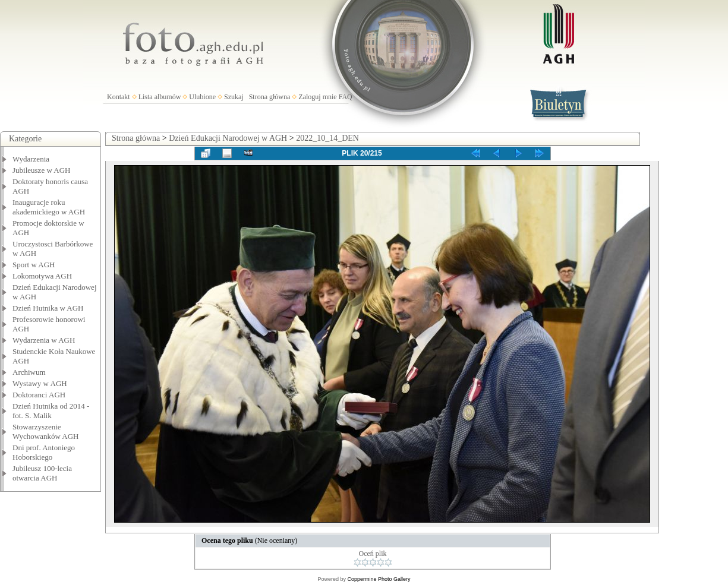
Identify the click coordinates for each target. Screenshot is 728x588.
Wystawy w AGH (40, 383)
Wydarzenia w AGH (44, 340)
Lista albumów (160, 97)
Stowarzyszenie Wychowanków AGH (46, 431)
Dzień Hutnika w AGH (48, 308)
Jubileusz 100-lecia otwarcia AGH (42, 473)
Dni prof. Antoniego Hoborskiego (44, 452)
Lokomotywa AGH (42, 276)
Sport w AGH (34, 265)
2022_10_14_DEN (327, 138)
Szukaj (234, 97)
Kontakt (119, 97)
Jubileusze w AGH (42, 170)
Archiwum (29, 372)
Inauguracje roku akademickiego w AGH (49, 207)
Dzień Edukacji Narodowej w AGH (228, 138)
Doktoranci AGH (39, 395)
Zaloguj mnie (317, 97)
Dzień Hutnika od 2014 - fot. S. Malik (51, 411)
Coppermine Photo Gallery (379, 579)
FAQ (346, 97)
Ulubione (202, 97)
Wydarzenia (31, 159)
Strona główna (270, 97)
